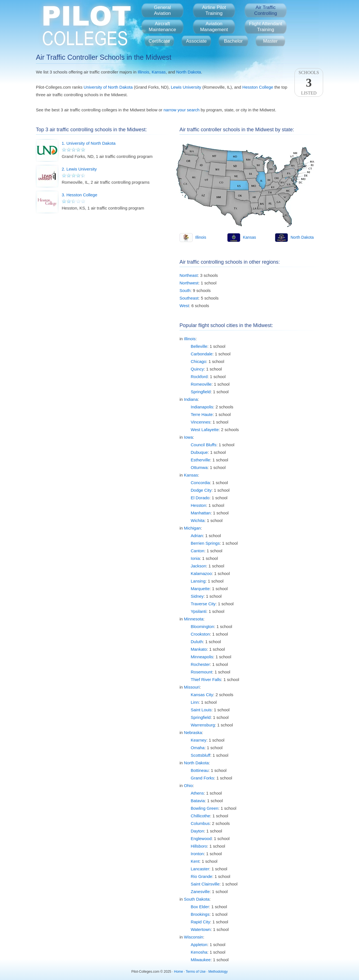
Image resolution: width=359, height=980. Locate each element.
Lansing (198, 581)
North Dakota (188, 72)
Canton (197, 551)
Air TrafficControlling (265, 10)
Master (270, 41)
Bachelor (233, 41)
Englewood (201, 838)
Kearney (199, 740)
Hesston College (258, 87)
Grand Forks (202, 778)
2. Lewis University (79, 169)
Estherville (200, 460)
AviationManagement (214, 27)
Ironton (197, 854)
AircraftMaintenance (162, 27)
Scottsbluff (201, 755)
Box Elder (200, 907)
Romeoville (201, 384)
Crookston (200, 634)
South (185, 290)
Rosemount (202, 672)
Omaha (198, 748)
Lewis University (186, 87)
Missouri (192, 687)
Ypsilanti (199, 611)
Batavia (198, 801)
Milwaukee (201, 960)
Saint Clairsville (205, 884)
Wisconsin (194, 937)
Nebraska (193, 732)
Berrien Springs (205, 543)
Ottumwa (199, 467)
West (184, 306)
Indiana (191, 399)
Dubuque (199, 452)
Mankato (199, 649)
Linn (195, 702)
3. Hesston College (80, 195)
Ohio (188, 785)
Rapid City (200, 922)
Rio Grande (202, 876)
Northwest (189, 283)
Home (179, 972)
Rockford (199, 377)
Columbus (200, 823)
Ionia (195, 558)
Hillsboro (199, 846)
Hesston (198, 505)
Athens (197, 793)
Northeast (189, 275)
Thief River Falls (206, 679)
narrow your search (181, 110)
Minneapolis (202, 657)
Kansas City (202, 695)
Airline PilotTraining (214, 10)
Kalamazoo (201, 573)
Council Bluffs (203, 445)
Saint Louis (201, 710)
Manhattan (201, 513)
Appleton (199, 945)
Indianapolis (202, 407)
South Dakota (197, 899)
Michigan (192, 528)
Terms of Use (196, 972)
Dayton (197, 831)
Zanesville (200, 892)
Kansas (159, 72)
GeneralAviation (162, 10)
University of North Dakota (108, 87)
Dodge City (201, 490)
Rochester (200, 664)
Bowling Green (204, 808)
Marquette (200, 589)
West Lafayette (205, 430)
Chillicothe (200, 816)
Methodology (218, 972)
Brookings (200, 914)
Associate (196, 41)
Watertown (201, 929)
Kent (195, 861)
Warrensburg (203, 725)
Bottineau (200, 770)
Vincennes (201, 422)
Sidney (197, 596)
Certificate (159, 41)
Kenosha (199, 952)
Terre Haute (202, 414)
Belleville (199, 346)
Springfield (201, 392)
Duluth (197, 642)
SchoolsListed (309, 83)
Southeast (189, 298)
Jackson (198, 566)
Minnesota (194, 619)
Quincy (197, 369)
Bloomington (202, 626)
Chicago (198, 361)
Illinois (144, 72)
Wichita (198, 520)
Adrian (197, 536)
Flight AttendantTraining (266, 27)
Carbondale (202, 354)
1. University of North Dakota (89, 143)
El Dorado (200, 498)
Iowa (188, 437)
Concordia (200, 483)
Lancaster (200, 869)
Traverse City (203, 604)
